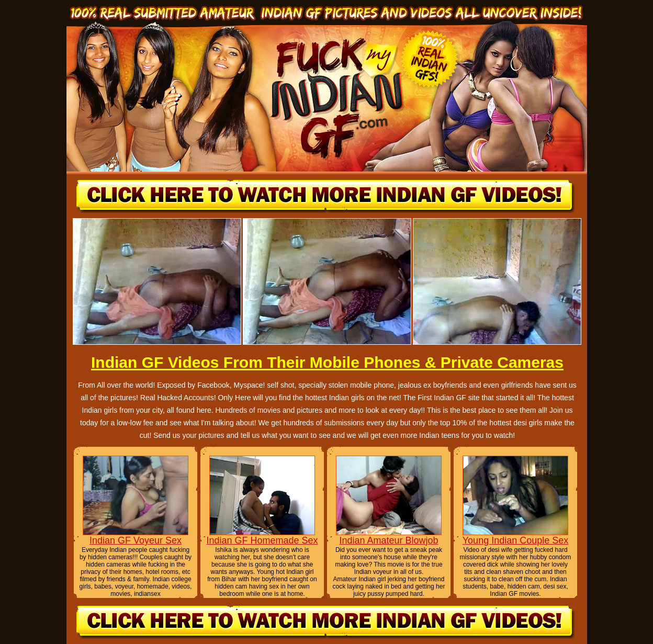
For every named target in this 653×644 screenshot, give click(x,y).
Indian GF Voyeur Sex (136, 540)
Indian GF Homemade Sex (262, 540)
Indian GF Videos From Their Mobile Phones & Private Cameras (327, 362)
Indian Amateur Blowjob (389, 540)
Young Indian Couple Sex (516, 540)
